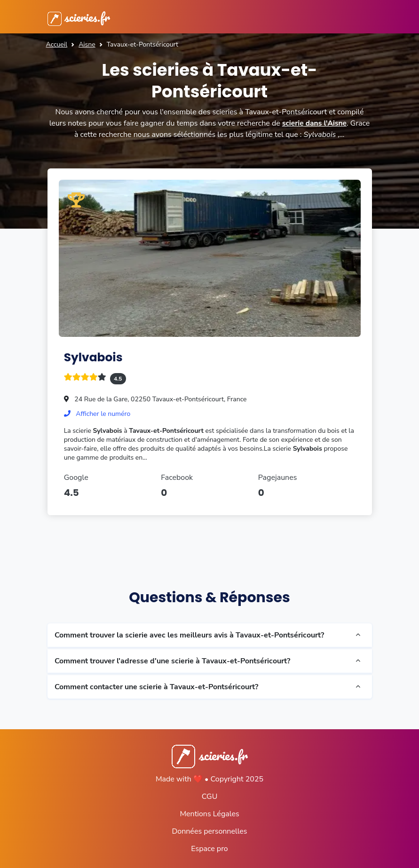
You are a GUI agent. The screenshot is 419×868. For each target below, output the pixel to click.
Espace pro (209, 849)
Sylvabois (95, 357)
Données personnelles (209, 831)
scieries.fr (81, 17)
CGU (210, 796)
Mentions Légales (209, 814)
